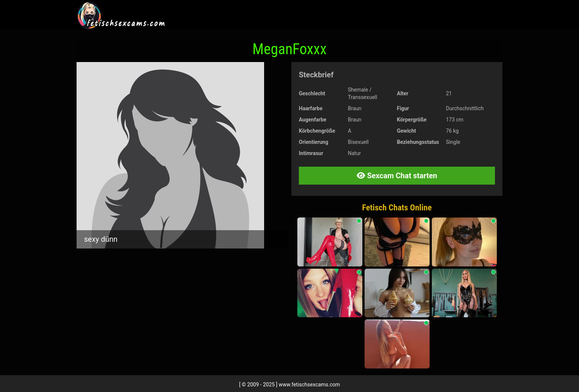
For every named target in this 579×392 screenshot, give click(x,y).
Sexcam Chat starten (397, 176)
